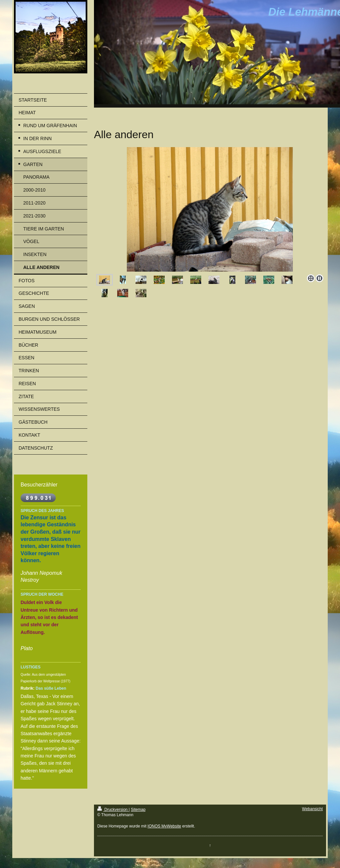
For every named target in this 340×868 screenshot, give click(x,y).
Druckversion (113, 810)
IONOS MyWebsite (164, 826)
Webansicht (312, 809)
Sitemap (138, 810)
